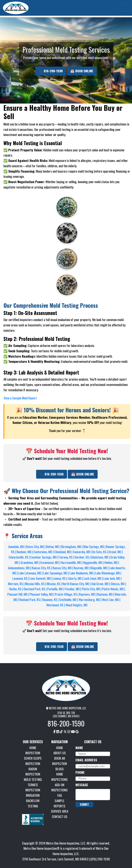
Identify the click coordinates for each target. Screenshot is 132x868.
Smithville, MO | (69, 600)
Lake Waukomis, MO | (82, 573)
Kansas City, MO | (63, 568)
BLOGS (60, 769)
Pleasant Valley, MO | (42, 594)
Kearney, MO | (82, 568)
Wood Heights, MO (76, 605)
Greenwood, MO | (51, 562)
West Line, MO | (111, 600)
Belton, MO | (53, 547)
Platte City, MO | (92, 589)
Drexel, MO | (116, 552)
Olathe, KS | (16, 589)
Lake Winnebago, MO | (108, 573)
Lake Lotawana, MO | (31, 573)
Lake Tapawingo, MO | (56, 573)
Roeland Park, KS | (31, 600)
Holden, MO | (112, 562)
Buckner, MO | (25, 552)
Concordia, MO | (83, 552)
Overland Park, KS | (35, 589)
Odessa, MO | (118, 584)
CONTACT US (60, 816)
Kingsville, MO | (100, 568)
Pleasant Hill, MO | (18, 594)
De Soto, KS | (100, 552)
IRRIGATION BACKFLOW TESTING (33, 801)
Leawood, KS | (21, 578)
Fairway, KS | (67, 557)
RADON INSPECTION (33, 772)
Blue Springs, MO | (95, 547)
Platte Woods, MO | (114, 589)
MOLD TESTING (33, 779)
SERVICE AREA (60, 811)
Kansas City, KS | (42, 568)
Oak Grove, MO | (101, 584)
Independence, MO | (20, 568)
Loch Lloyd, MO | (94, 578)
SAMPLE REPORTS (60, 803)
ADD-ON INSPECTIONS (60, 787)
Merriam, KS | (16, 584)
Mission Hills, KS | (36, 584)
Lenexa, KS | (60, 578)
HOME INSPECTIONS (60, 777)
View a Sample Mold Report (20, 398)
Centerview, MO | (44, 552)
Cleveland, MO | (64, 552)
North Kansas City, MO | (77, 584)
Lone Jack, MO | (112, 578)
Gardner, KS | (83, 557)
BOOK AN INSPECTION (60, 761)
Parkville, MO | (56, 589)
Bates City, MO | (36, 547)
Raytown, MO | (106, 594)
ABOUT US (60, 753)
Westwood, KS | (56, 605)
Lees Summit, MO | (41, 578)
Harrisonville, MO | (72, 562)
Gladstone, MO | (101, 557)
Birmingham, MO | (72, 547)
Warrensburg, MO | (90, 600)
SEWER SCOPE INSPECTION (33, 761)
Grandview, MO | (30, 562)
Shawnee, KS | (51, 600)
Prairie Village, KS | (67, 594)
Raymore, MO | (88, 594)
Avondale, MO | (17, 547)
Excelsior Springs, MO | (45, 557)
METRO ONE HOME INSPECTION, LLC (66, 708)
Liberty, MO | (76, 578)
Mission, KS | (55, 584)
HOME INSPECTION (33, 750)
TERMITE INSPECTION (33, 787)
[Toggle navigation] (124, 8)
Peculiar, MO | (73, 589)
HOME (60, 748)
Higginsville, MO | (94, 562)
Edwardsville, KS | (20, 557)
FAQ (60, 795)
